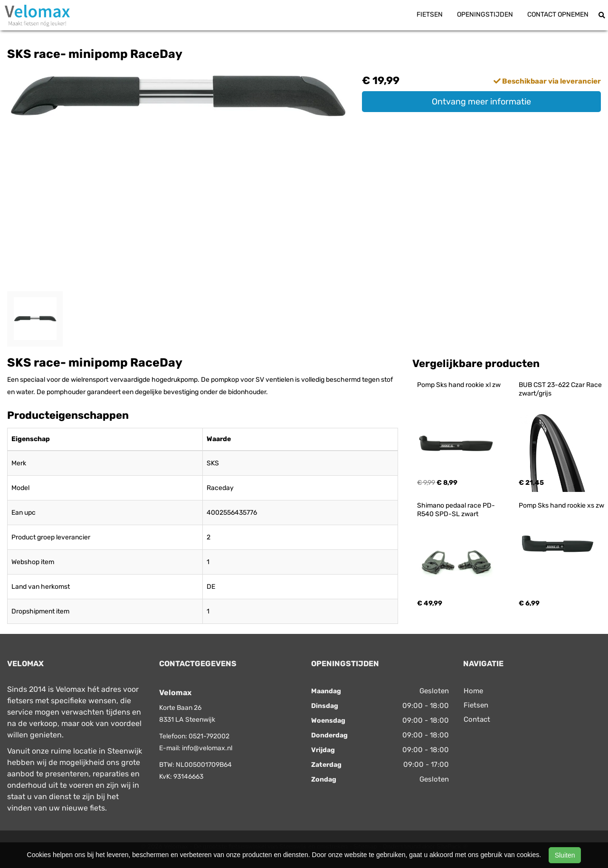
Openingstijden (485, 14)
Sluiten (565, 855)
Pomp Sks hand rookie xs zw (561, 505)
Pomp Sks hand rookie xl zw (459, 385)
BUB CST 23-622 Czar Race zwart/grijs (561, 389)
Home (473, 691)
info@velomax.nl (207, 748)
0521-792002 (209, 736)
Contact (477, 719)
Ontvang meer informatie (481, 102)
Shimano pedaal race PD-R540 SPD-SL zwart (456, 510)
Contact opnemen (558, 14)
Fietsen (430, 14)
